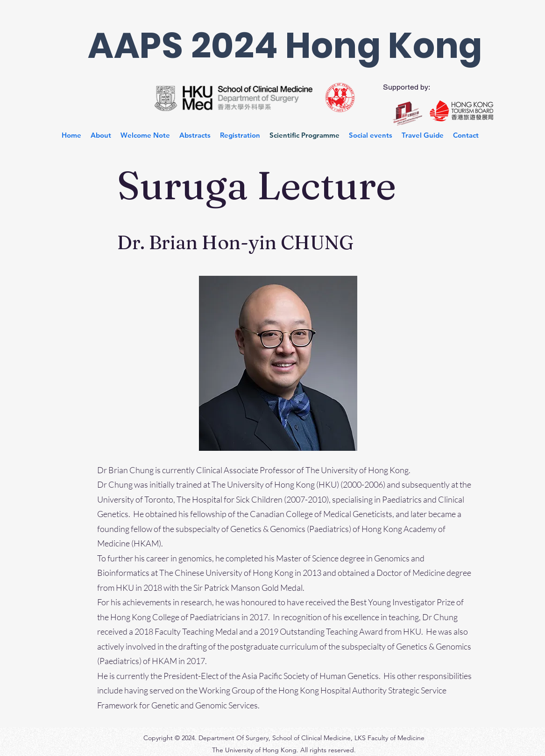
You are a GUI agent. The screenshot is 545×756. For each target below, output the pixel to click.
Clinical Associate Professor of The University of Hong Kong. (304, 470)
